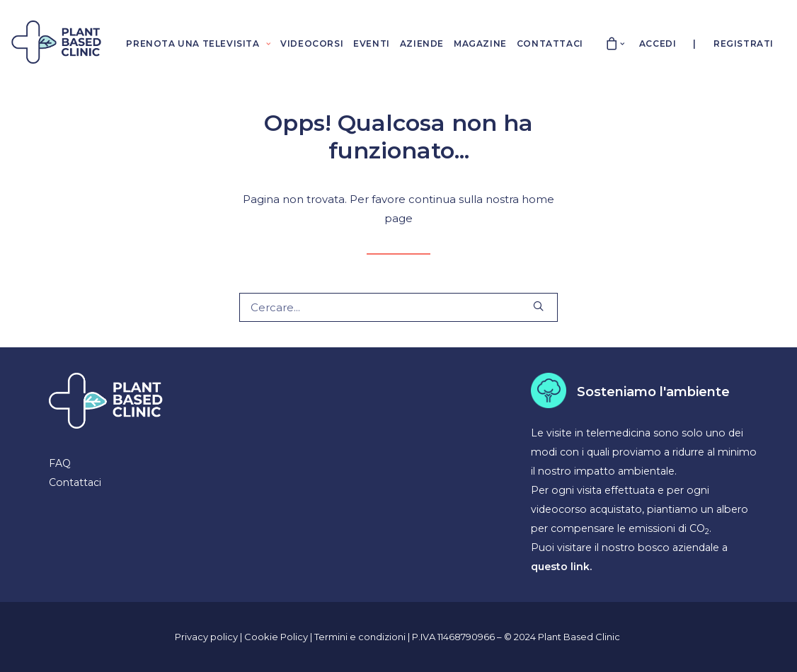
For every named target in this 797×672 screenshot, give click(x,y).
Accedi (658, 44)
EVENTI (372, 44)
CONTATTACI (550, 44)
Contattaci (75, 482)
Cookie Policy (277, 637)
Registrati (744, 44)
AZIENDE (422, 44)
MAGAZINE (480, 44)
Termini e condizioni (361, 637)
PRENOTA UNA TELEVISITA (198, 44)
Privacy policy (206, 637)
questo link (560, 567)
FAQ (60, 463)
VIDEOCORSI (312, 44)
